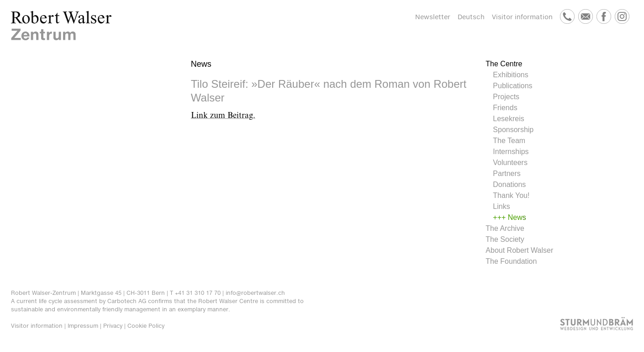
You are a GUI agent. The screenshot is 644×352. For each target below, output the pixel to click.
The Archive (505, 228)
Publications (512, 86)
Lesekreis (508, 119)
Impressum (83, 326)
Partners (507, 173)
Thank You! (511, 195)
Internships (511, 152)
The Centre (504, 64)
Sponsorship (513, 130)
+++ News (509, 217)
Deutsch (471, 17)
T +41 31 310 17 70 (195, 293)
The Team (509, 141)
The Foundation (511, 261)
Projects (506, 97)
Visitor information (522, 17)
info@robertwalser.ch (255, 293)
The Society (505, 239)
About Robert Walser (519, 250)
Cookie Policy (146, 326)
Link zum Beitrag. (223, 116)
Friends (505, 108)
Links (501, 206)
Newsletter (433, 17)
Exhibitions (510, 75)
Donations (509, 184)
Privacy (113, 326)
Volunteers (510, 163)
